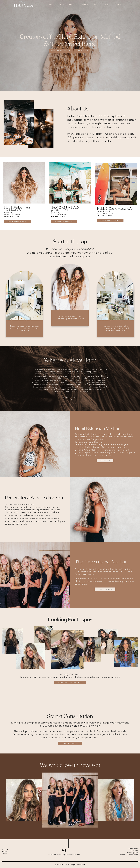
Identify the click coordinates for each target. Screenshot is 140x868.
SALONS (84, 5)
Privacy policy (132, 853)
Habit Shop (82, 51)
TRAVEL (96, 5)
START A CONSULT (70, 743)
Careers (135, 851)
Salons (5, 852)
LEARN (61, 5)
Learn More (105, 461)
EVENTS (107, 5)
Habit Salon (24, 5)
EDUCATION (120, 5)
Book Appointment (61, 51)
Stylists (5, 850)
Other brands (133, 849)
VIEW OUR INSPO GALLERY (70, 682)
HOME (51, 5)
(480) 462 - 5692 (12, 216)
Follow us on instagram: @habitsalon (64, 855)
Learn (4, 854)
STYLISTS (72, 5)
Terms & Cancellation (129, 855)
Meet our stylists (105, 589)
